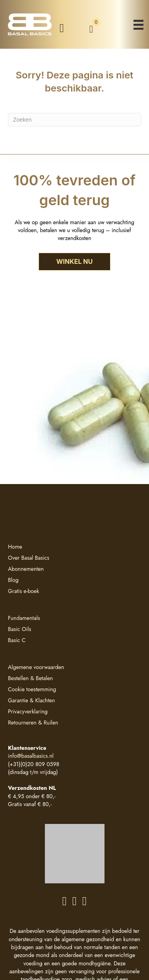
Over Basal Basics (29, 558)
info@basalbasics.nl (31, 756)
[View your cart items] (91, 29)
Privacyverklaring (28, 711)
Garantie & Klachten (31, 700)
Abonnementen (26, 569)
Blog (13, 580)
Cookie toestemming (32, 689)
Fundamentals (24, 618)
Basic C (17, 640)
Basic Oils (19, 629)
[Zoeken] (74, 120)
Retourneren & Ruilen (33, 723)
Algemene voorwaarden (36, 667)
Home (15, 547)
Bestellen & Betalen (30, 678)
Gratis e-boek (23, 591)
